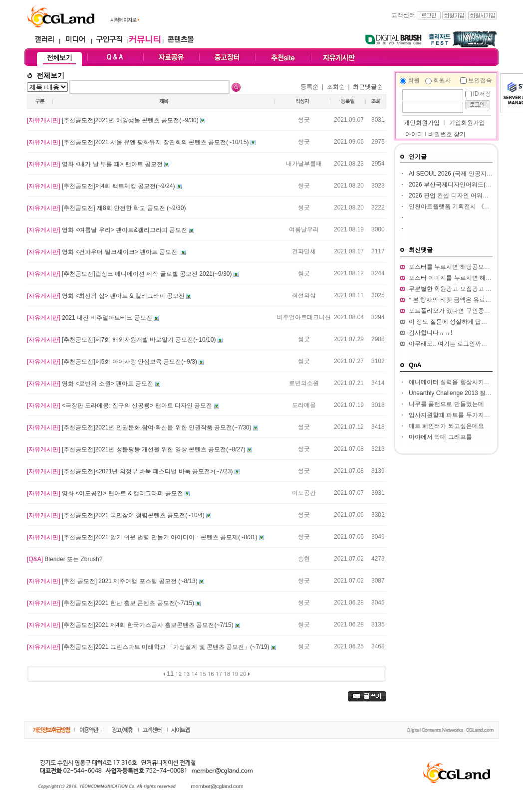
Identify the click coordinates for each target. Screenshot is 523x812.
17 (219, 674)
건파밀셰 (304, 251)
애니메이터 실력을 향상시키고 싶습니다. (463, 382)
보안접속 (480, 80)
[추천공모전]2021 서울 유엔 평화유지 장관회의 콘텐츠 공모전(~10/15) (139, 142)
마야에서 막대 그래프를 (440, 437)
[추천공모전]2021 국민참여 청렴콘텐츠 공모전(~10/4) (117, 515)
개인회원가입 (421, 123)
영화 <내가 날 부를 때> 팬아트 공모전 (96, 164)
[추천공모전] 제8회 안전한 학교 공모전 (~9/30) (106, 208)
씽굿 (304, 120)
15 (203, 674)
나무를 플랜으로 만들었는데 (446, 404)
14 (195, 674)
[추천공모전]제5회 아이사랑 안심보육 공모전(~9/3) (113, 362)
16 (211, 674)
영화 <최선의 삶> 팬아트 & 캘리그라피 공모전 (107, 296)
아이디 (414, 134)
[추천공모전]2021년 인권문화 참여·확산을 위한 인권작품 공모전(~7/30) (140, 427)
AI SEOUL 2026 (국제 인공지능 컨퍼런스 (463, 174)
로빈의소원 (304, 383)
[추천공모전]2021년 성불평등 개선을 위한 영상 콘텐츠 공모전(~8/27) (137, 449)
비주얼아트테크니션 (304, 317)
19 (235, 674)
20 (243, 674)
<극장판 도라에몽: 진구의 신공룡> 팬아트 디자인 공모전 (121, 406)
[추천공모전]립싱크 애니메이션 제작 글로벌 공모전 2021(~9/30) (130, 274)
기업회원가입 (467, 123)
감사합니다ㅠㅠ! (430, 333)
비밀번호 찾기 (447, 134)
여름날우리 (304, 229)
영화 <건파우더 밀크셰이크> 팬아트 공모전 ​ (104, 252)
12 (178, 674)
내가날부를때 (304, 164)
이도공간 (304, 493)
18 (227, 674)
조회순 (336, 87)
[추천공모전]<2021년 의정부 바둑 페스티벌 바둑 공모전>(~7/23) (131, 471)
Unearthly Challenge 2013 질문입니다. (460, 393)
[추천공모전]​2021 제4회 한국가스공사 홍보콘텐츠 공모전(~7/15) (131, 625)
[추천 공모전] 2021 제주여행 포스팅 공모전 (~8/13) (113, 581)
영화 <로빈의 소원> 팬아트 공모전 (91, 384)
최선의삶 (304, 295)
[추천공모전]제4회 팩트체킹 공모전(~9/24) (102, 186)
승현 (304, 559)
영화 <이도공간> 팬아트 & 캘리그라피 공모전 (106, 493)
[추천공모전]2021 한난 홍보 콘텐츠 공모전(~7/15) (111, 603)
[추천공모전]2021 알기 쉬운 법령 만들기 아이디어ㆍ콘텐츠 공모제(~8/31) (143, 537)
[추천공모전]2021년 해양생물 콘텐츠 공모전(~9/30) (114, 120)
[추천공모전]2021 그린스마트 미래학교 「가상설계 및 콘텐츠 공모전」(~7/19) (149, 647)
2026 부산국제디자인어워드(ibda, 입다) (461, 185)
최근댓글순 (368, 87)
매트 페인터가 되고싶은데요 (446, 426)
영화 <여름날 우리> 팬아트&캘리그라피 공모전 (108, 230)
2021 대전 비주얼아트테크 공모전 (90, 318)
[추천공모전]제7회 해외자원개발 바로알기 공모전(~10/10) (122, 340)
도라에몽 (304, 405)
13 (186, 674)
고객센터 (403, 15)
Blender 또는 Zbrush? (65, 559)
